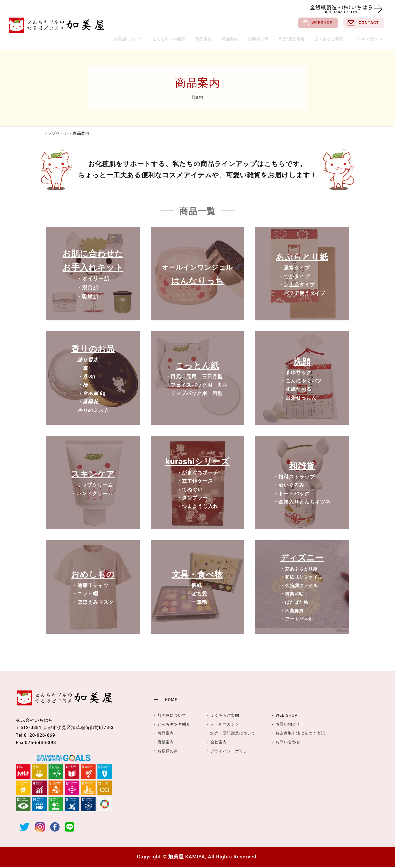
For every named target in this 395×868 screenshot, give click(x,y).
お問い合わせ (300, 742)
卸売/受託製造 (293, 39)
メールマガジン (368, 39)
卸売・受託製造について (240, 734)
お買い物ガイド (302, 725)
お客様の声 (261, 39)
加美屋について (136, 39)
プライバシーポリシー (238, 751)
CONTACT (367, 23)
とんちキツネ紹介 (177, 39)
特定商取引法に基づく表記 (314, 734)
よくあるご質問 (330, 39)
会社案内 (224, 742)
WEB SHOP (298, 716)
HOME (172, 700)
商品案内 (210, 39)
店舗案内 (235, 39)
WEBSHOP (316, 23)
